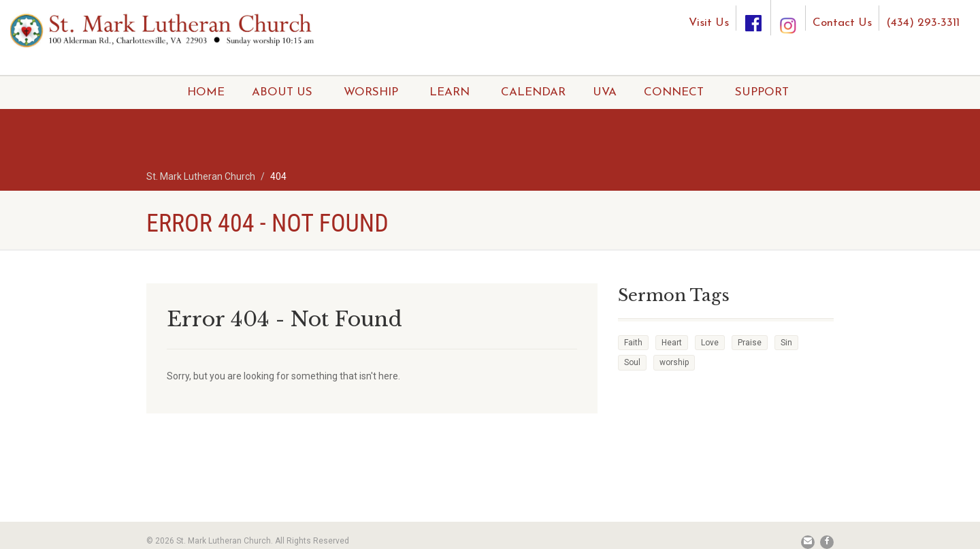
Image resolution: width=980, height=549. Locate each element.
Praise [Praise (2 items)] (750, 343)
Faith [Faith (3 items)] (633, 343)
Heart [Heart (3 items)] (672, 343)
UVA (605, 92)
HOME (206, 92)
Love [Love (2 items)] (710, 343)
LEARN (450, 92)
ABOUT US (282, 92)
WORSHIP (371, 92)
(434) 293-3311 (923, 23)
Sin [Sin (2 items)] (786, 343)
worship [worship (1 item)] (674, 362)
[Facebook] (753, 18)
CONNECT (674, 92)
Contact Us (842, 23)
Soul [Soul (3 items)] (632, 362)
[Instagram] (788, 13)
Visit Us (709, 23)
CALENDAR (533, 92)
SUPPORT (762, 92)
